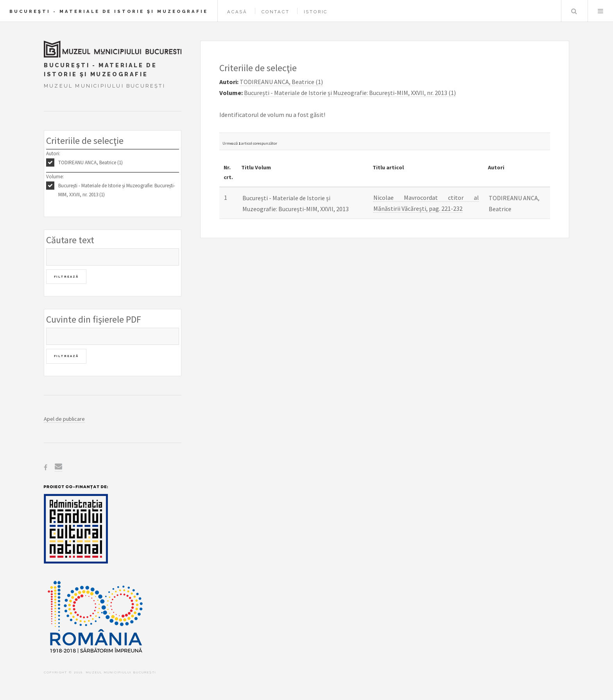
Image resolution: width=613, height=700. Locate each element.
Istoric (316, 12)
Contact (276, 12)
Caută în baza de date (574, 11)
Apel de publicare (64, 419)
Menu (600, 11)
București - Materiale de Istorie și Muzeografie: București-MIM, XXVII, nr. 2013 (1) (117, 190)
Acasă (237, 12)
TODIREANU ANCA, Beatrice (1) (91, 162)
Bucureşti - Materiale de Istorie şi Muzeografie (109, 11)
